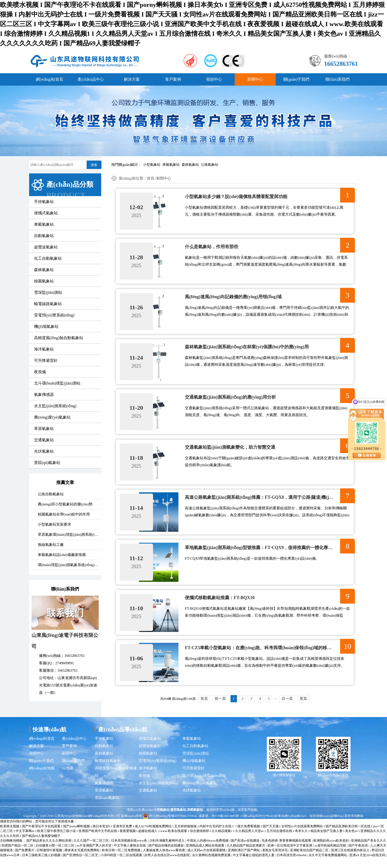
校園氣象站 (44, 281)
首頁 (151, 178)
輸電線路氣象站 (48, 304)
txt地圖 (68, 778)
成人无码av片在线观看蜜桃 (207, 861)
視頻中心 (214, 79)
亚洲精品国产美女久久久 (369, 851)
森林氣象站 (190, 165)
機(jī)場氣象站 (46, 326)
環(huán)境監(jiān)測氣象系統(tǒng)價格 (68, 565)
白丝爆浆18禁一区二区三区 (55, 856)
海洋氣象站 (44, 349)
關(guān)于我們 (296, 79)
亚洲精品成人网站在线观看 (205, 856)
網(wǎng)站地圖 (42, 778)
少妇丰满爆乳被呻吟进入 (167, 851)
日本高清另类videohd (292, 865)
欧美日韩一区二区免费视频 (122, 861)
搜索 (94, 165)
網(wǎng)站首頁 (49, 79)
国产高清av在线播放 (246, 851)
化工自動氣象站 (48, 258)
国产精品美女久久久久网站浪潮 (49, 851)
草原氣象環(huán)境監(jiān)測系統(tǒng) (68, 535)
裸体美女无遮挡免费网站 (82, 861)
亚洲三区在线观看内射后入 (351, 861)
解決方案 (132, 79)
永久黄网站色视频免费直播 (212, 865)
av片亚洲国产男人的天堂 (95, 856)
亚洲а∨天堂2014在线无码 (368, 865)
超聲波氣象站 (46, 247)
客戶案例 (173, 79)
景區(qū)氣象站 (47, 463)
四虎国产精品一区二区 (18, 856)
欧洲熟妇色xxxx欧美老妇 (331, 851)
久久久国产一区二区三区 (92, 851)
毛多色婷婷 (270, 851)
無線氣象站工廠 (51, 545)
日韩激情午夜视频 (50, 861)
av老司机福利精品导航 (331, 856)
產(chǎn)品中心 (91, 79)
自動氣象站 (44, 236)
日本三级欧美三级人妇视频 (42, 865)
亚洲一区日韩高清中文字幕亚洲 (290, 856)
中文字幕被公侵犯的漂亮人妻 (254, 865)
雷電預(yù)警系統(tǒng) (54, 315)
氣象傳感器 (44, 395)
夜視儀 (40, 372)
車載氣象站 (171, 165)
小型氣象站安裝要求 (54, 524)
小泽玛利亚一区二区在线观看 (122, 865)
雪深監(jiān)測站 (48, 292)
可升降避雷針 (46, 360)
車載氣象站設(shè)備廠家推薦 (62, 555)
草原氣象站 (44, 429)
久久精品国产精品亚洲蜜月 (246, 856)
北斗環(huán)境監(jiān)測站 (57, 383)
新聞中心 (255, 79)
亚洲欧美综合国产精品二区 (310, 861)
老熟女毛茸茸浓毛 (275, 861)
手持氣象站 (44, 202)
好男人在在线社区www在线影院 (167, 865)
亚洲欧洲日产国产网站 (244, 861)
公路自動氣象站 (51, 494)
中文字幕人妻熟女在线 (130, 856)
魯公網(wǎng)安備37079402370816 (170, 826)
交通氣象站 (44, 440)
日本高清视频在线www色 (129, 851)
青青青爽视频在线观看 (296, 851)
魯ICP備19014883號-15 (227, 826)
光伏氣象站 (44, 451)
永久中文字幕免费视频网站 (328, 865)
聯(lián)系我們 (338, 79)
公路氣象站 (210, 165)
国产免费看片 (25, 861)
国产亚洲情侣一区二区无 (81, 865)
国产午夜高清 (358, 856)
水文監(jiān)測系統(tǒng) (55, 406)
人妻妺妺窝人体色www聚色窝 (164, 861)
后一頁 (287, 709)
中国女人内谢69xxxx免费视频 (208, 851)
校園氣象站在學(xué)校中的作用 (64, 514)
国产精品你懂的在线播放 (166, 856)
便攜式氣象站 (46, 213)
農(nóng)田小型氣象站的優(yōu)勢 (65, 504)
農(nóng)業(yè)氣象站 (52, 417)
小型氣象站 (152, 165)
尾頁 (303, 709)
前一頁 (220, 709)
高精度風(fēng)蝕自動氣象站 (59, 338)
